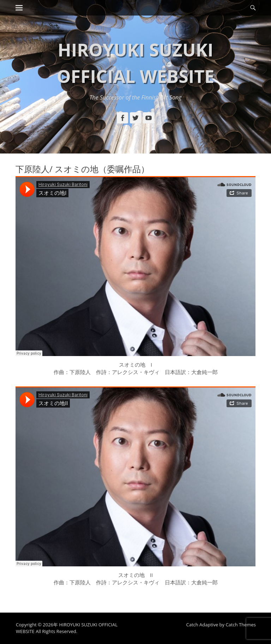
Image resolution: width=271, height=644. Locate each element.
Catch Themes (241, 625)
